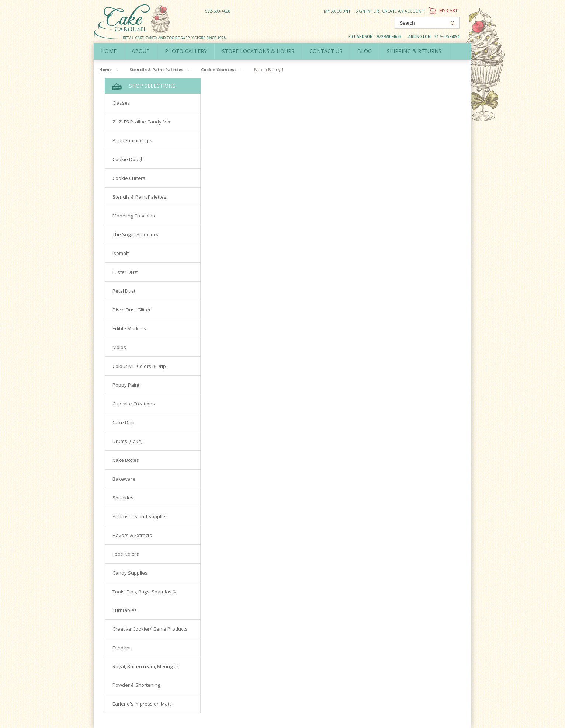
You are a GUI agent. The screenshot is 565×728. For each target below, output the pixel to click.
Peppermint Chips (132, 140)
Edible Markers (129, 328)
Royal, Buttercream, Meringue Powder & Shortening (145, 676)
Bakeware (124, 479)
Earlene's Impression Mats (142, 704)
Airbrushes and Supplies (140, 516)
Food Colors (126, 554)
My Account (337, 11)
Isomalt (121, 253)
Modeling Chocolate (135, 216)
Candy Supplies (130, 573)
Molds (119, 347)
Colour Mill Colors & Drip (139, 366)
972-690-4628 (218, 11)
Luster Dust (125, 272)
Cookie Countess (219, 69)
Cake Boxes (126, 460)
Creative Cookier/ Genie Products (150, 629)
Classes (121, 103)
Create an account (403, 11)
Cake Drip (123, 422)
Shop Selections (144, 86)
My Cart (442, 11)
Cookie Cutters (129, 178)
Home (109, 51)
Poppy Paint (126, 385)
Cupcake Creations (134, 404)
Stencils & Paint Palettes (156, 69)
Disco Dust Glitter (132, 310)
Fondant (122, 648)
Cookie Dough (128, 159)
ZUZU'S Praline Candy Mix (141, 122)
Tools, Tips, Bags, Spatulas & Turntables (144, 601)
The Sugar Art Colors (135, 234)
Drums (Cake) (127, 441)
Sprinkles (123, 498)
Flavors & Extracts (132, 535)
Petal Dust (124, 291)
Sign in (363, 11)
